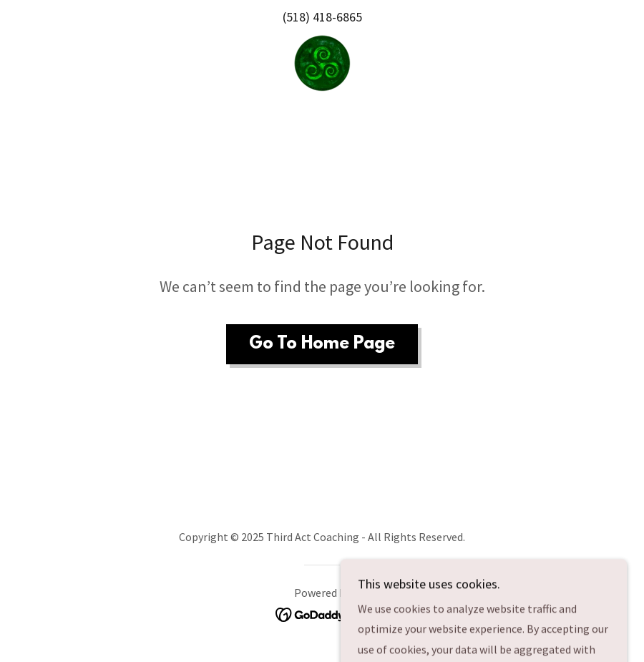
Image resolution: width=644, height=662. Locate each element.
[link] (322, 63)
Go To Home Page (322, 344)
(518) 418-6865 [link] (322, 17)
